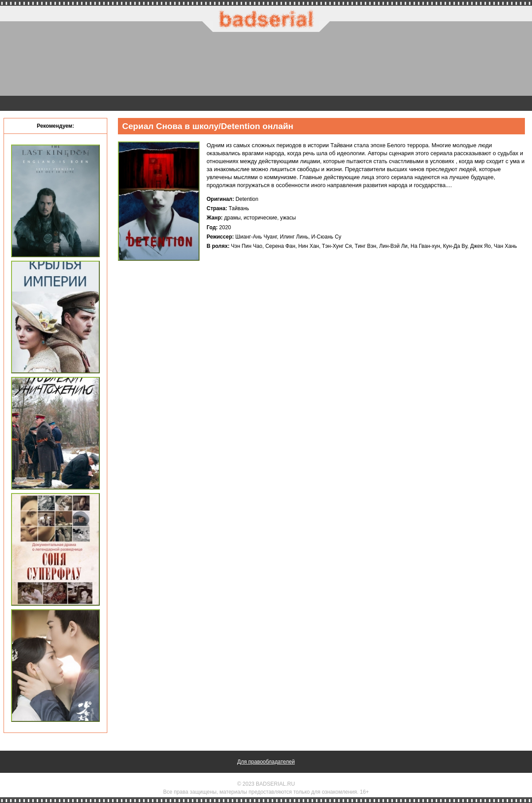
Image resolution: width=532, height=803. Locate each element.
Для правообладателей (266, 762)
